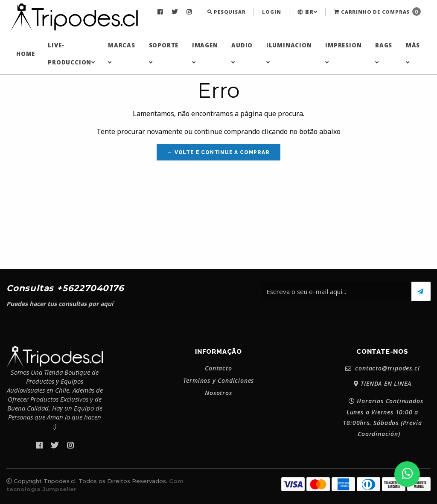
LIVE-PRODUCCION (71, 54)
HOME (26, 54)
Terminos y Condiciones (219, 381)
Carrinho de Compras (377, 12)
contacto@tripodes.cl (383, 369)
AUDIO (242, 53)
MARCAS (122, 53)
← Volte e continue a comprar (218, 152)
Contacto (218, 368)
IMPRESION (343, 53)
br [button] (307, 12)
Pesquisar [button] (227, 12)
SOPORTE (164, 53)
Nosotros (218, 393)
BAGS (384, 53)
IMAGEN (205, 53)
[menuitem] (161, 12)
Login (271, 12)
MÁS (413, 53)
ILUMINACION (289, 53)
